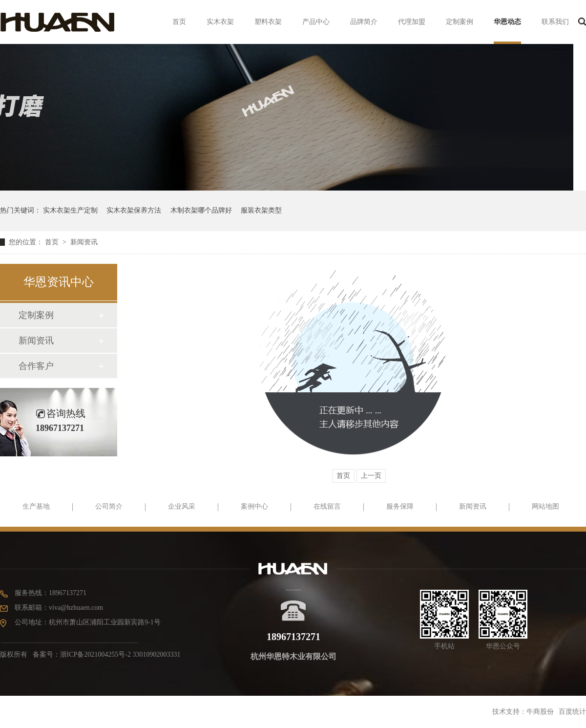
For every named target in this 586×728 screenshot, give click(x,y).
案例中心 (254, 506)
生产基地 (36, 506)
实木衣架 (220, 22)
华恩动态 (507, 22)
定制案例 (460, 22)
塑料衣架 (268, 22)
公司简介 (109, 506)
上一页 (371, 476)
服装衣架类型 (261, 210)
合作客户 (36, 366)
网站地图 (545, 506)
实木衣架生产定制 (70, 210)
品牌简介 (364, 22)
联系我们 (555, 22)
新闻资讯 (84, 242)
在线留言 (327, 506)
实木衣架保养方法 (134, 210)
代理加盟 (412, 22)
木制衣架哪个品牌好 (201, 210)
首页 (179, 22)
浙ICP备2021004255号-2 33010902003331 (120, 654)
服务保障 (400, 506)
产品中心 (316, 22)
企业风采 (182, 506)
